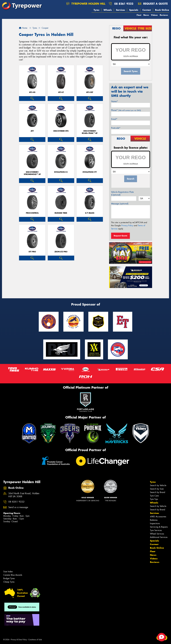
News (146, 15)
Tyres (96, 10)
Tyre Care (154, 496)
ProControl (32, 213)
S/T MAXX (90, 213)
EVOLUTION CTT (90, 172)
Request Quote (120, 236)
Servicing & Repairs (159, 527)
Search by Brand (158, 492)
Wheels (108, 10)
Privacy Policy (127, 225)
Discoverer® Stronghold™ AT (32, 173)
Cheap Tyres (9, 582)
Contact (147, 10)
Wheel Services (157, 534)
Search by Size (157, 489)
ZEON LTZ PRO (61, 252)
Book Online (162, 10)
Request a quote (153, 4)
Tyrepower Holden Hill (86, 4)
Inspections (155, 523)
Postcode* (116, 128)
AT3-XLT (90, 92)
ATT (32, 131)
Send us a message (18, 507)
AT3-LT (61, 92)
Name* (114, 101)
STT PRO (32, 252)
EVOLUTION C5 (61, 172)
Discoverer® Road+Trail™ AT (90, 132)
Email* (114, 119)
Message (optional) (120, 204)
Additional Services (159, 537)
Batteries (154, 520)
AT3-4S (32, 92)
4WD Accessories (158, 517)
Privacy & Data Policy (19, 640)
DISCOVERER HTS (61, 131)
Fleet (139, 15)
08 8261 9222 (124, 4)
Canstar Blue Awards (13, 575)
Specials (134, 10)
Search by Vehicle (158, 485)
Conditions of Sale (35, 640)
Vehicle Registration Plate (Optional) (122, 193)
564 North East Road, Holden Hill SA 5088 (24, 495)
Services (120, 10)
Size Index (8, 572)
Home (23, 28)
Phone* (126, 110)
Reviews (164, 15)
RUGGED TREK (61, 213)
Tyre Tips (154, 499)
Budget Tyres (9, 578)
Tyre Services (156, 530)
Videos (154, 15)
